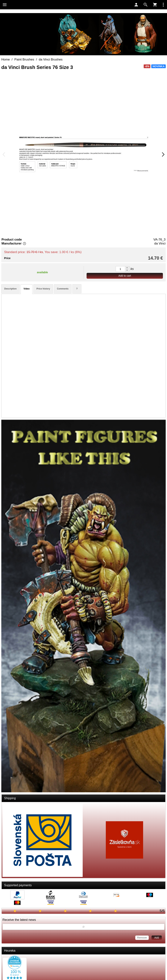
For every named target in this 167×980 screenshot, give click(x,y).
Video (26, 289)
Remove (142, 938)
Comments (63, 289)
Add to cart (125, 276)
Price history (43, 289)
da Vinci (160, 243)
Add (157, 938)
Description (10, 289)
